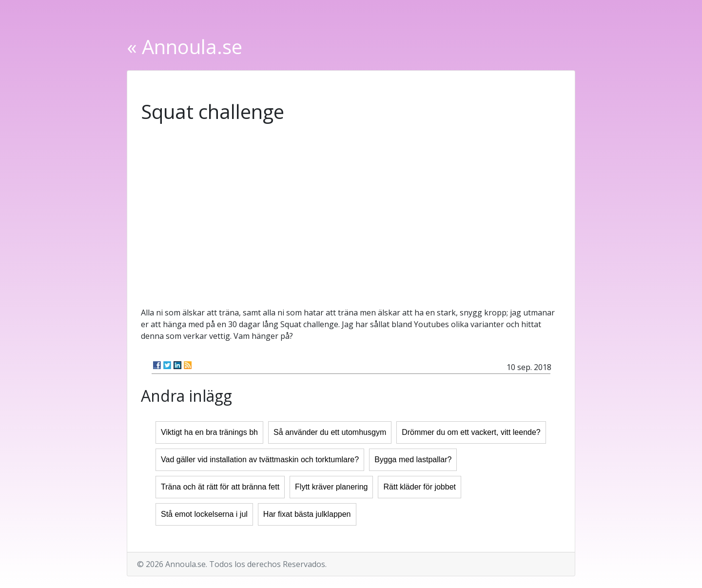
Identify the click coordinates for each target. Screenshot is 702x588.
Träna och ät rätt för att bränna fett (220, 487)
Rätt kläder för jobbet (419, 487)
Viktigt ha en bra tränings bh (209, 432)
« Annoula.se (185, 47)
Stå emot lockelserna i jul (204, 514)
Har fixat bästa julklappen (307, 514)
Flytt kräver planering (331, 487)
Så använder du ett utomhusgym (330, 432)
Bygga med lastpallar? (413, 460)
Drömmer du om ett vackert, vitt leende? (471, 432)
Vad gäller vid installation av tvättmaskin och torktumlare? (260, 460)
